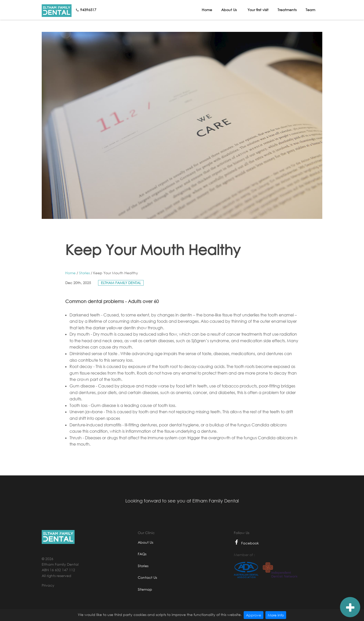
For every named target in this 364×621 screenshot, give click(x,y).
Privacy (48, 585)
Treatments (287, 10)
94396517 (88, 10)
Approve (254, 615)
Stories (84, 273)
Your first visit (258, 10)
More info (276, 615)
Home (207, 10)
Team (310, 10)
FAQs (142, 554)
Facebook (246, 543)
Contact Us (147, 577)
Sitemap (145, 589)
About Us (229, 10)
